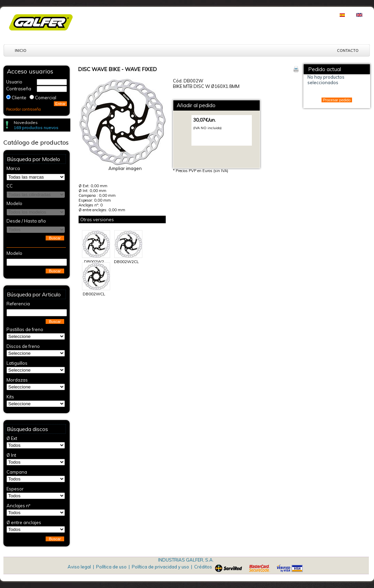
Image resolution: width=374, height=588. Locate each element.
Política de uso (111, 567)
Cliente (19, 98)
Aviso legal (79, 567)
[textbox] (37, 262)
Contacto (348, 50)
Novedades (26, 122)
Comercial (46, 98)
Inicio (21, 50)
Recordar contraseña (24, 109)
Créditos (203, 567)
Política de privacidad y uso (160, 567)
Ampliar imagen (125, 168)
